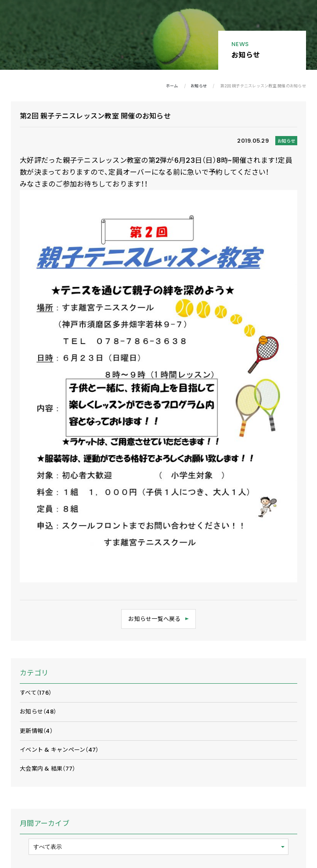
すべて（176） (36, 693)
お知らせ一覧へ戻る (154, 619)
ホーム (172, 86)
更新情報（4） (36, 731)
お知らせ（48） (38, 712)
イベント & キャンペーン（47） (59, 750)
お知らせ (199, 86)
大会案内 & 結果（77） (47, 769)
